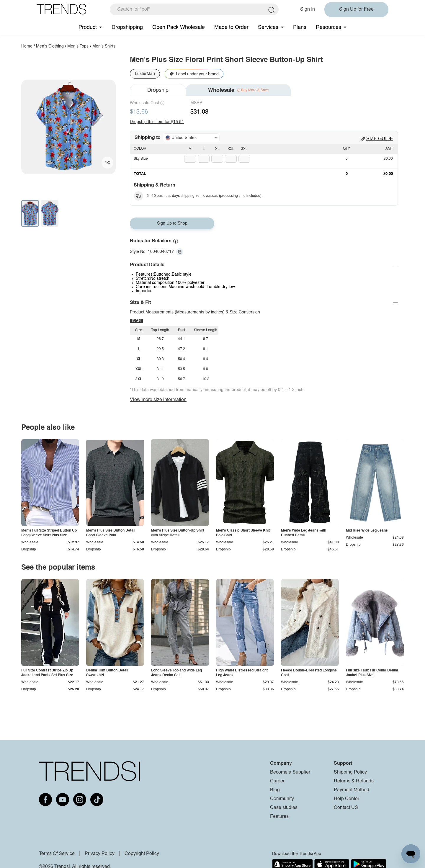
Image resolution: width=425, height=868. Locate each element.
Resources (328, 27)
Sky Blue (141, 159)
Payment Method (352, 790)
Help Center (346, 799)
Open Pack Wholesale (179, 27)
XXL (231, 149)
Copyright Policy (142, 854)
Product (88, 27)
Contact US (346, 808)
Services (268, 27)
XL (217, 149)
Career (277, 781)
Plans (300, 27)
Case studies (284, 808)
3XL (244, 149)
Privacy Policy (100, 854)
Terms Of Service (57, 854)
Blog (275, 790)
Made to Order (231, 27)
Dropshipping (127, 27)
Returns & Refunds (354, 781)
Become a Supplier (290, 772)
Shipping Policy (350, 772)
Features (279, 817)
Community (282, 799)
